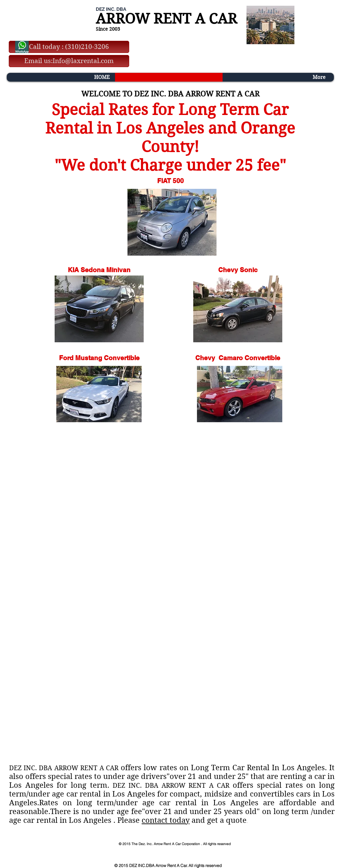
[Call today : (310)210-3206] (69, 47)
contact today (166, 820)
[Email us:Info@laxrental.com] (69, 61)
